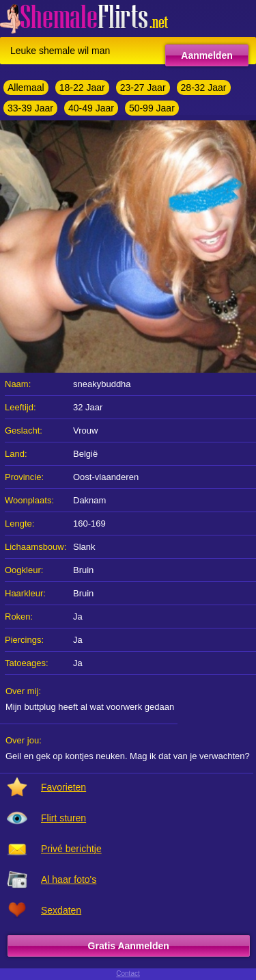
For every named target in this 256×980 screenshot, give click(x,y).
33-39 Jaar (30, 108)
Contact (128, 974)
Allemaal (26, 88)
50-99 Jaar (152, 108)
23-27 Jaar (143, 88)
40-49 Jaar (91, 108)
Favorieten (63, 787)
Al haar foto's (69, 879)
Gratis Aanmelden (129, 946)
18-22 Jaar (82, 88)
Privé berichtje (71, 849)
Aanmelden (207, 55)
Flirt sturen (63, 818)
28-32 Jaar (204, 88)
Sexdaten (61, 910)
